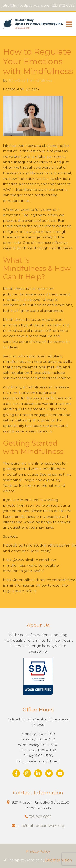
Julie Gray (17, 81)
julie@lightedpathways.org (40, 826)
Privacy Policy (38, 851)
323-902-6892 (40, 817)
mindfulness (41, 81)
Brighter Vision (59, 860)
